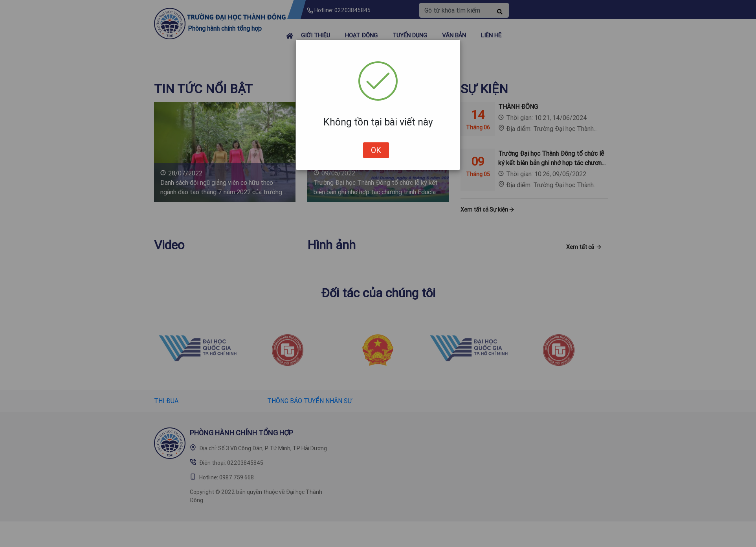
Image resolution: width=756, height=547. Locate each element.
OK (376, 150)
